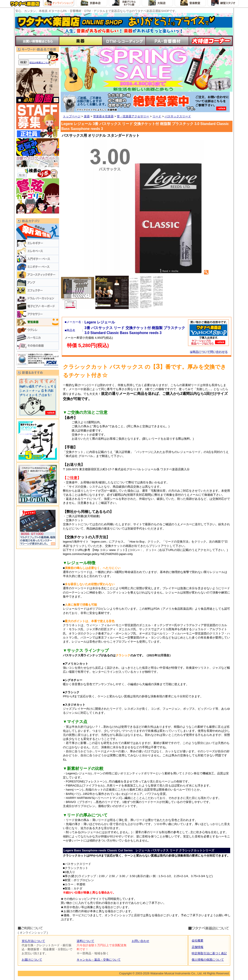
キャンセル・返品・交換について (99, 960)
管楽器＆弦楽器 (103, 116)
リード (157, 116)
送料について (85, 941)
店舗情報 (197, 947)
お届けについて (32, 960)
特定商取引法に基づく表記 (209, 953)
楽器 (87, 116)
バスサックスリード (178, 116)
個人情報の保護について (208, 960)
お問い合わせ (140, 941)
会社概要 (197, 940)
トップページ (72, 116)
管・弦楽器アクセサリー (133, 116)
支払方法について (33, 941)
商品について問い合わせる (209, 352)
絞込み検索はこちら (40, 63)
